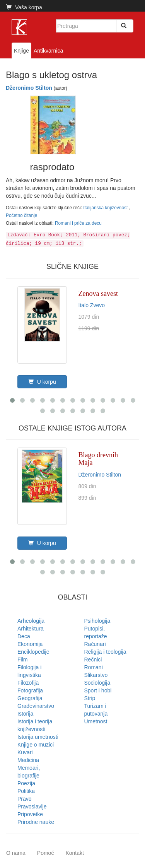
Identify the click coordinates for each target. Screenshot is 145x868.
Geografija (30, 698)
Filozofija (28, 683)
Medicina (28, 760)
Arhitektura (31, 629)
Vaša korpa (24, 7)
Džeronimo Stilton (29, 88)
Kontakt (74, 853)
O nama (16, 853)
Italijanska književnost (106, 208)
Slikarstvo (96, 675)
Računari (95, 644)
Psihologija (97, 621)
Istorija (25, 714)
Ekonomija (30, 644)
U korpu (42, 382)
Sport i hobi (98, 690)
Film (22, 660)
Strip (90, 698)
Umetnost (96, 721)
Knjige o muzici (36, 745)
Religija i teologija (105, 652)
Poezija (26, 783)
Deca (24, 636)
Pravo (25, 799)
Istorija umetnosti (38, 737)
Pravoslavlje (32, 806)
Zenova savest (98, 294)
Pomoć (46, 853)
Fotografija (30, 690)
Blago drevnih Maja (98, 459)
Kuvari (25, 752)
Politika (26, 791)
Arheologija (31, 621)
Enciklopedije (33, 652)
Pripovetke (30, 814)
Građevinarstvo (36, 706)
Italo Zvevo (92, 305)
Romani (94, 667)
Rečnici (93, 660)
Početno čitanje (21, 215)
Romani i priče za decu (78, 223)
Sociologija (97, 683)
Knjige (21, 51)
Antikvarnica (48, 51)
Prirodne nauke (36, 822)
